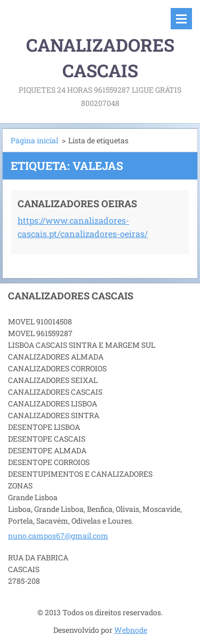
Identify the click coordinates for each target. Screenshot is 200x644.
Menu (181, 19)
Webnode (131, 630)
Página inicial (34, 140)
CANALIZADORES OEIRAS (77, 203)
